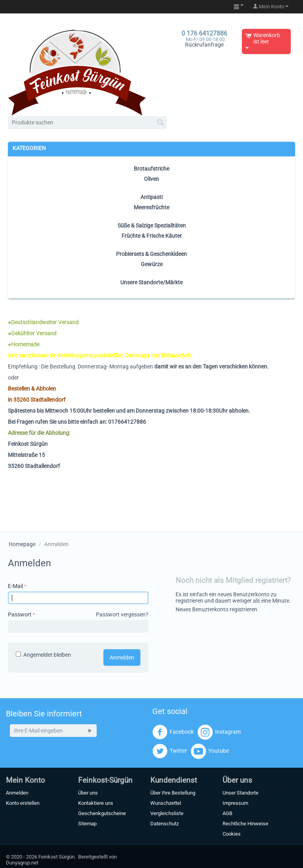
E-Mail (15, 586)
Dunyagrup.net (22, 863)
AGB (227, 813)
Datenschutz (165, 824)
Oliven (151, 179)
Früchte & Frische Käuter (152, 236)
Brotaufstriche (151, 169)
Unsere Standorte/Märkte (151, 282)
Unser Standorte (240, 793)
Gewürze (152, 264)
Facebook (173, 732)
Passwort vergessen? (122, 614)
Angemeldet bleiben (43, 655)
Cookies (232, 834)
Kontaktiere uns (96, 803)
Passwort (20, 614)
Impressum (235, 803)
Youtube (210, 751)
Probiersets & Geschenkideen (151, 254)
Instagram (219, 732)
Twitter (170, 751)
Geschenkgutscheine (102, 813)
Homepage (22, 544)
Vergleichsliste (167, 813)
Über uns (88, 793)
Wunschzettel (166, 803)
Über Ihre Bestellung (173, 793)
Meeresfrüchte (151, 207)
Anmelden (122, 658)
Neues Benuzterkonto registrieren (216, 609)
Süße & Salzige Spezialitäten (152, 225)
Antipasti (151, 197)
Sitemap (87, 824)
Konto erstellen (23, 803)
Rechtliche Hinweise (245, 824)
